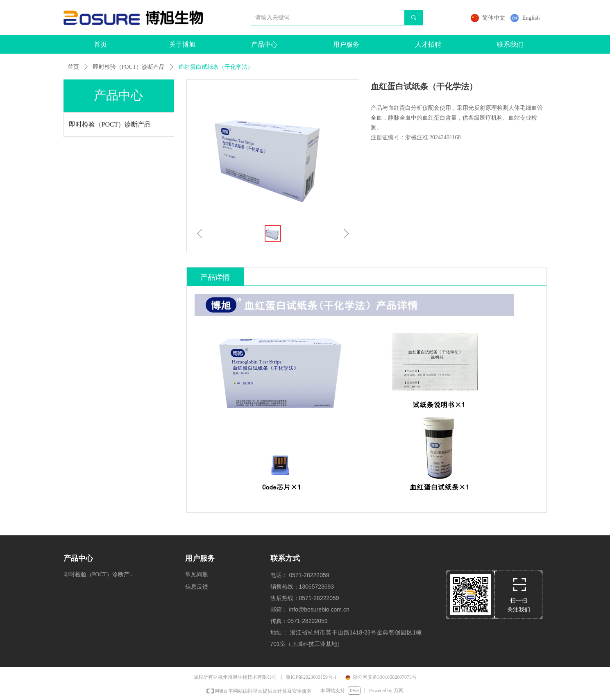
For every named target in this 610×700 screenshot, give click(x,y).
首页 (73, 67)
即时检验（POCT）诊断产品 (129, 67)
